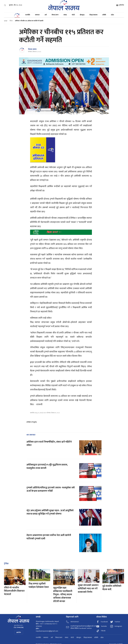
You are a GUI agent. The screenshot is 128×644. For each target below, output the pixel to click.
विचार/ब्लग (55, 15)
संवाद (65, 15)
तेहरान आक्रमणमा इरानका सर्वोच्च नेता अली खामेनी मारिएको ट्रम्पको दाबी (49, 537)
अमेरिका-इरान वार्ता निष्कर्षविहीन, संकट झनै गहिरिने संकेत (49, 444)
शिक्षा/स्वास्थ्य (93, 15)
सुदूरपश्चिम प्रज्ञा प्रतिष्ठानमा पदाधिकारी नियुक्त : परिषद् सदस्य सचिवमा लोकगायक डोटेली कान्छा (63, 595)
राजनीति (28, 15)
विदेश (11, 21)
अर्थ (46, 15)
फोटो (73, 15)
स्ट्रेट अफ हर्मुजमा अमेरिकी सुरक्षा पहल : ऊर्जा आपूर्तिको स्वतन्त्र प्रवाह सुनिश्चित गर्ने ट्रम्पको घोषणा (50, 512)
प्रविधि (104, 15)
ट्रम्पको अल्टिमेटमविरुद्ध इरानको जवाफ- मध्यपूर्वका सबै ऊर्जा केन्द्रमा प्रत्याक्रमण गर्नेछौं (51, 489)
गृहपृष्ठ (6, 21)
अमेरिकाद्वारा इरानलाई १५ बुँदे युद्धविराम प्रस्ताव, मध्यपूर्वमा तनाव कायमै (47, 466)
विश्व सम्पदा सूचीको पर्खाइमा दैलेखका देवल (39, 585)
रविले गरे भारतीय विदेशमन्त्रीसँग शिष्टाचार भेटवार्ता (14, 591)
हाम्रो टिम (19, 632)
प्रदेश (112, 15)
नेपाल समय (32, 49)
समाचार (37, 15)
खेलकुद (82, 15)
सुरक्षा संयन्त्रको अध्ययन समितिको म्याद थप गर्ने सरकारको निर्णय (88, 589)
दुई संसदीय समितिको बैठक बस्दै (112, 588)
